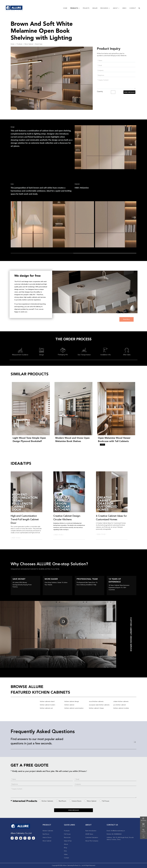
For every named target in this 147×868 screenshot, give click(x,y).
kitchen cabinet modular (121, 708)
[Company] (116, 70)
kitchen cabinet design (72, 702)
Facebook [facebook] (12, 838)
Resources (104, 8)
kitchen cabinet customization (74, 708)
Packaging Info (63, 355)
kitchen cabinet (69, 705)
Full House (104, 801)
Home (65, 8)
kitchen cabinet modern (48, 705)
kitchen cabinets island (47, 702)
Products (74, 8)
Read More (126, 319)
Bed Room (61, 801)
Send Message (129, 92)
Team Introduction (91, 831)
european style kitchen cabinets (99, 705)
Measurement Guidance (20, 355)
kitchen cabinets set (46, 708)
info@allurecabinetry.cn (118, 831)
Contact (133, 8)
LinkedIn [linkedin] (16, 838)
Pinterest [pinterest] (25, 838)
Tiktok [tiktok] (33, 838)
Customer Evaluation (92, 838)
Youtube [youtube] (21, 838)
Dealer (95, 8)
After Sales (127, 355)
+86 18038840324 (116, 834)
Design (42, 355)
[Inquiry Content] (116, 84)
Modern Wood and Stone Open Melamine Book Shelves (72, 440)
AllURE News (89, 834)
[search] (139, 8)
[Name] (116, 61)
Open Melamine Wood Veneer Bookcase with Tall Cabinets (114, 440)
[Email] (116, 65)
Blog (65, 848)
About (115, 8)
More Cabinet (91, 801)
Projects (86, 8)
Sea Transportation (84, 355)
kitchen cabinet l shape (96, 708)
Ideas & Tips (68, 841)
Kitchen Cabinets (46, 801)
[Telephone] (116, 75)
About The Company (92, 841)
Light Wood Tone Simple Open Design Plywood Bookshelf (29, 440)
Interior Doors (75, 801)
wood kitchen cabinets (96, 702)
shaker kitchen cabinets (121, 702)
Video (124, 8)
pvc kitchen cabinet (120, 705)
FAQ (65, 851)
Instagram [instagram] (29, 838)
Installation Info (106, 355)
